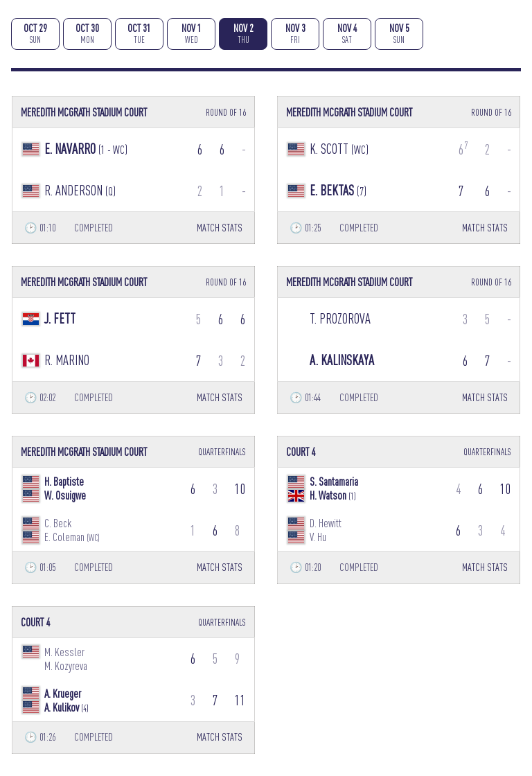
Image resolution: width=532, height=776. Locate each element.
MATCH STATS (220, 228)
